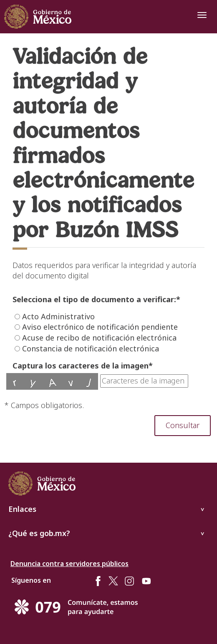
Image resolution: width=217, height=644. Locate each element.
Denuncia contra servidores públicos (69, 564)
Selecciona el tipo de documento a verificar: (96, 299)
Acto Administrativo (55, 316)
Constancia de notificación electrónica (87, 348)
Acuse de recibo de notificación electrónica (96, 338)
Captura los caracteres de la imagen (83, 366)
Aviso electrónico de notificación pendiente (96, 327)
